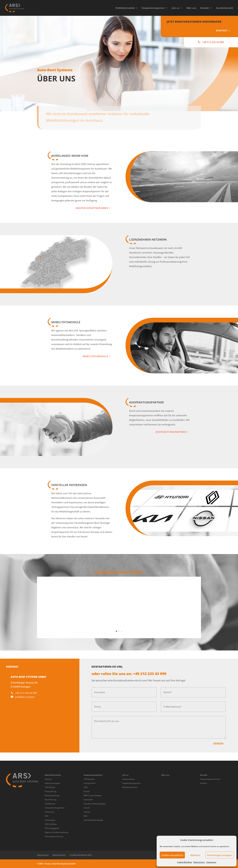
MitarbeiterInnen (130, 787)
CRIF (86, 787)
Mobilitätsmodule (125, 8)
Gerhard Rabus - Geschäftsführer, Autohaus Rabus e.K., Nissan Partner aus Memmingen (119, 625)
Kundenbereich (225, 8)
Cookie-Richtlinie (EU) (81, 855)
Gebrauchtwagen (52, 783)
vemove (87, 812)
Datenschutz (199, 862)
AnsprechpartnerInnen (92, 208)
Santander (88, 800)
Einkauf (48, 779)
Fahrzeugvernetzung (54, 836)
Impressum (211, 862)
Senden (218, 744)
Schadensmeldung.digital (95, 804)
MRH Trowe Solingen (93, 795)
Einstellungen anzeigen (219, 855)
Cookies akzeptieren (172, 855)
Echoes (87, 791)
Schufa (87, 808)
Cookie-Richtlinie (184, 862)
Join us (176, 8)
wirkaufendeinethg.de (93, 820)
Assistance (49, 812)
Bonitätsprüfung (52, 795)
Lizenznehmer (129, 779)
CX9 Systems (89, 779)
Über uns (191, 8)
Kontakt (205, 8)
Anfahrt (203, 783)
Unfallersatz (50, 804)
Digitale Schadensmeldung (56, 832)
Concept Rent (90, 783)
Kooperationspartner (153, 8)
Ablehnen (195, 855)
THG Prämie (50, 787)
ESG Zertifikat (51, 824)
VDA (47, 816)
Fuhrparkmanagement (55, 808)
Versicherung (51, 800)
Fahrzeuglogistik (52, 828)
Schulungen (50, 820)
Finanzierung (51, 791)
